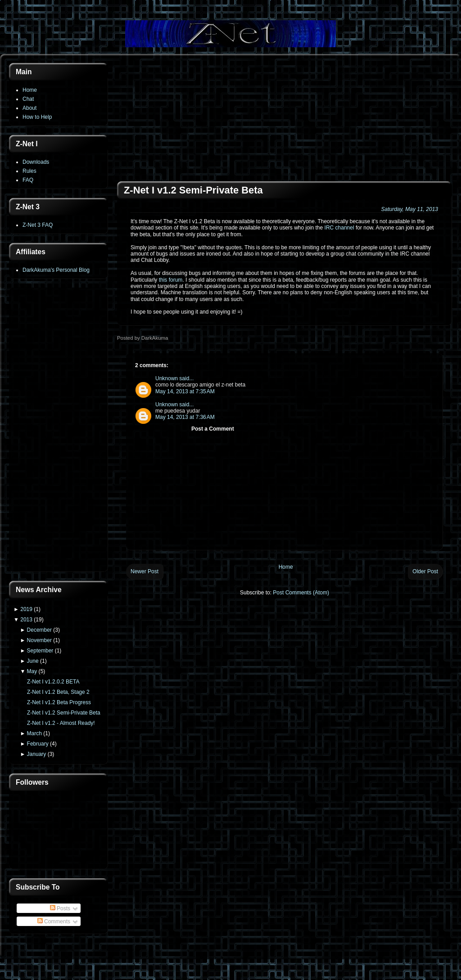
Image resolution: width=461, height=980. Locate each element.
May (32, 671)
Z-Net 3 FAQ (38, 225)
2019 (26, 609)
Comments (54, 922)
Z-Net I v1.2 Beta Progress (59, 702)
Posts (60, 908)
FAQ (28, 180)
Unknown (167, 378)
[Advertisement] (59, 431)
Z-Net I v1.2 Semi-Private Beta (64, 713)
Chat (28, 99)
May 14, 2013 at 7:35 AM (185, 391)
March (34, 733)
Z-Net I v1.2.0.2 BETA (53, 682)
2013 (26, 620)
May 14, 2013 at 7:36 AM (185, 417)
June (33, 661)
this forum (171, 280)
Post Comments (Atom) (301, 593)
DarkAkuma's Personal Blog (56, 270)
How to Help (37, 117)
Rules (29, 171)
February (38, 744)
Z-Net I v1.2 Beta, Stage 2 (58, 692)
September (40, 651)
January (37, 754)
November (39, 640)
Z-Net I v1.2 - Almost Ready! (61, 723)
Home (30, 90)
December (39, 630)
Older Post (425, 571)
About (29, 108)
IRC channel (339, 228)
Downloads (36, 162)
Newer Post (145, 571)
